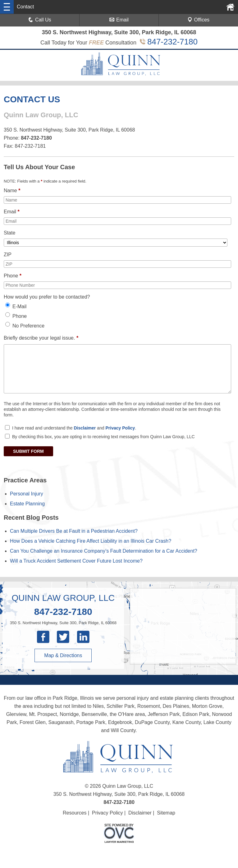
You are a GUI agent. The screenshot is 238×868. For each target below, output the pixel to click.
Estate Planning (27, 504)
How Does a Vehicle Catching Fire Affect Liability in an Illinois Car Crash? (91, 541)
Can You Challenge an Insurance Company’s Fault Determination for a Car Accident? (104, 551)
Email (119, 20)
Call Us (40, 20)
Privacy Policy (120, 428)
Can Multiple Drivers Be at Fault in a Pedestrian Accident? (74, 531)
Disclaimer (85, 428)
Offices (199, 20)
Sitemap (166, 813)
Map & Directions (63, 655)
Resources (75, 813)
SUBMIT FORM (28, 451)
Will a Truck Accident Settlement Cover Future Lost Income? (76, 561)
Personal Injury (27, 494)
